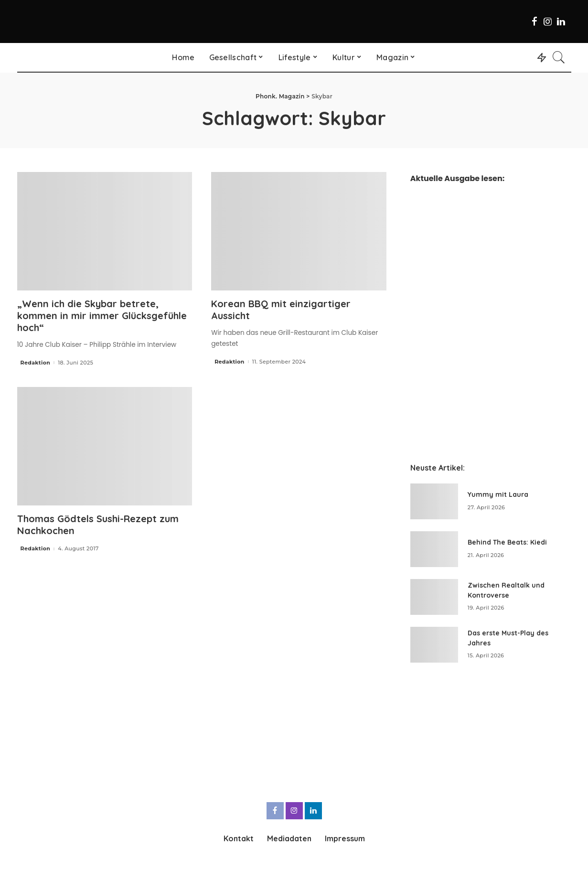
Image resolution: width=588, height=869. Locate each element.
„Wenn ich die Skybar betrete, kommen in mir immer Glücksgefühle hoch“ (102, 316)
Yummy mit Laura (498, 494)
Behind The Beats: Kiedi (507, 542)
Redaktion (36, 363)
